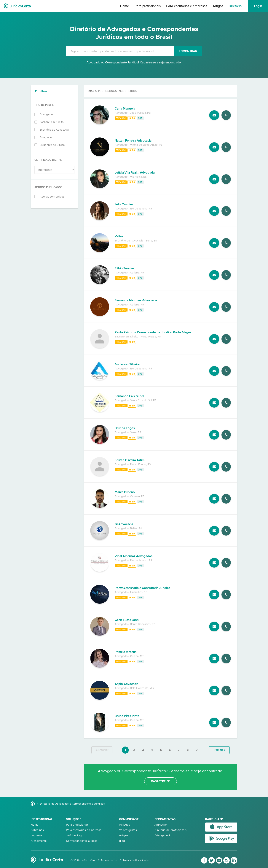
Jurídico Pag (74, 835)
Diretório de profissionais (170, 830)
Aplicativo (161, 825)
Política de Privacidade (136, 860)
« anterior (102, 750)
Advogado (46, 114)
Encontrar (188, 51)
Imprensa (37, 835)
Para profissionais (148, 6)
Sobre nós (37, 830)
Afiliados (125, 825)
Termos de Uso (110, 860)
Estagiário (46, 137)
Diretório (235, 6)
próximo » (219, 750)
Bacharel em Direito (52, 122)
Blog (122, 841)
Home (125, 6)
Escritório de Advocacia (54, 130)
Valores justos (128, 830)
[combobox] (120, 51)
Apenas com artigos (52, 197)
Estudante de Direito (52, 145)
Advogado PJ (163, 835)
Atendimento (39, 841)
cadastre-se (160, 781)
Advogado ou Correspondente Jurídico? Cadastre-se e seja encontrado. (134, 63)
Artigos (218, 6)
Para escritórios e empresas (187, 6)
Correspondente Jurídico (82, 841)
